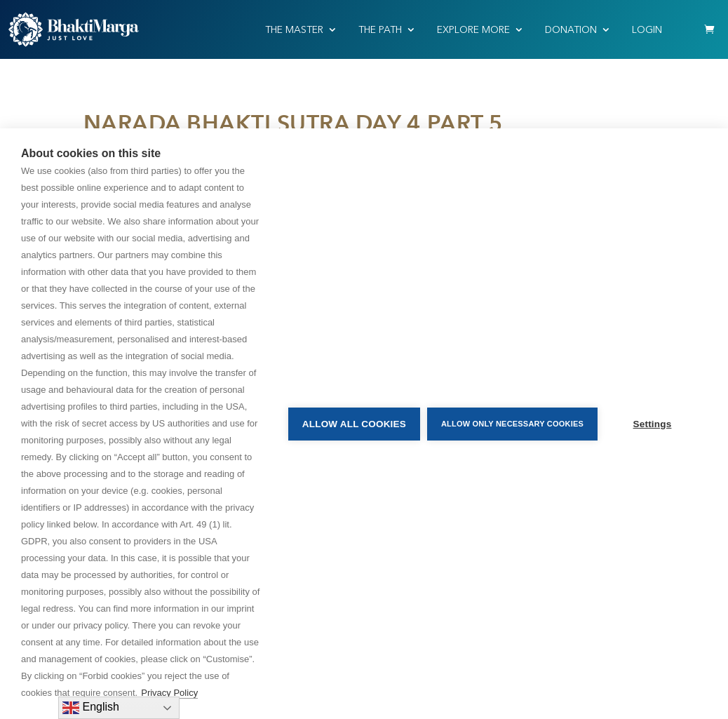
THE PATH (380, 30)
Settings (653, 424)
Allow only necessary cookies (512, 424)
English (91, 708)
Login (647, 30)
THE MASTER (294, 30)
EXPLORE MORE (473, 30)
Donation (571, 30)
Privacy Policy (169, 693)
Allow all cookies (354, 424)
